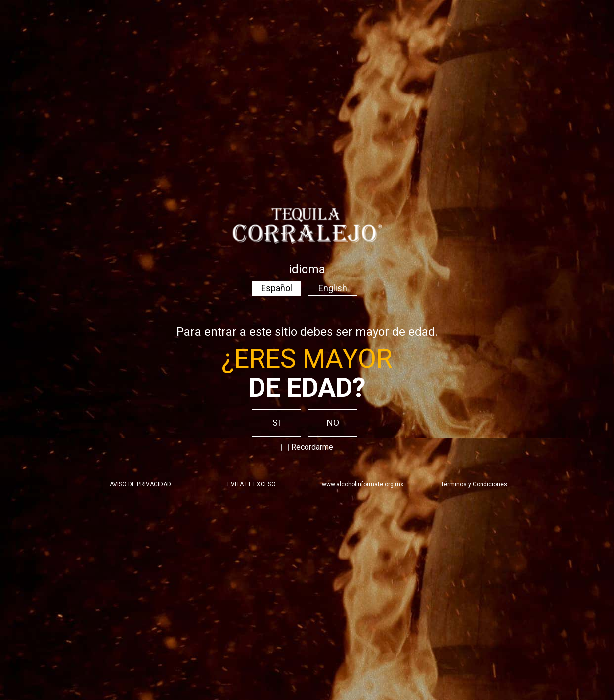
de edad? (307, 388)
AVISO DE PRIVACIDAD (140, 484)
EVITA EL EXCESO (252, 484)
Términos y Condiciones (474, 484)
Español (277, 288)
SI (276, 423)
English (333, 288)
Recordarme (307, 447)
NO (333, 423)
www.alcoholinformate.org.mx (363, 484)
